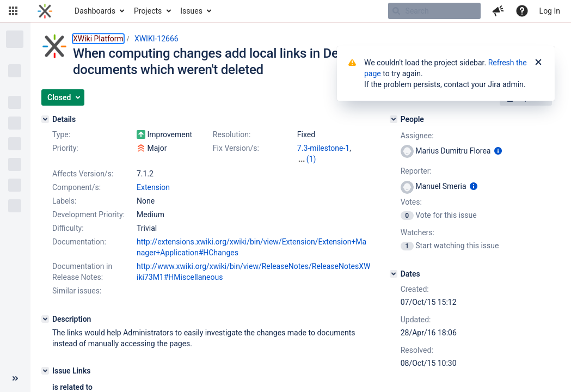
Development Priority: (88, 215)
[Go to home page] (45, 11)
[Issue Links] (45, 371)
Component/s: (76, 187)
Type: (61, 134)
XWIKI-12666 (156, 39)
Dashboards (95, 11)
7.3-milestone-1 (323, 148)
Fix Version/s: (236, 148)
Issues (191, 11)
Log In (550, 11)
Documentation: (79, 242)
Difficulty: (68, 228)
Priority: (65, 148)
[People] (394, 119)
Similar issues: (77, 291)
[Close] (538, 63)
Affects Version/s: (83, 174)
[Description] (45, 319)
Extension (153, 187)
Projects (148, 11)
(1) (311, 159)
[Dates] (394, 274)
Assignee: (417, 136)
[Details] (45, 119)
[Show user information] (498, 151)
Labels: (64, 201)
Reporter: (416, 171)
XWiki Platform (98, 39)
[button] (13, 11)
